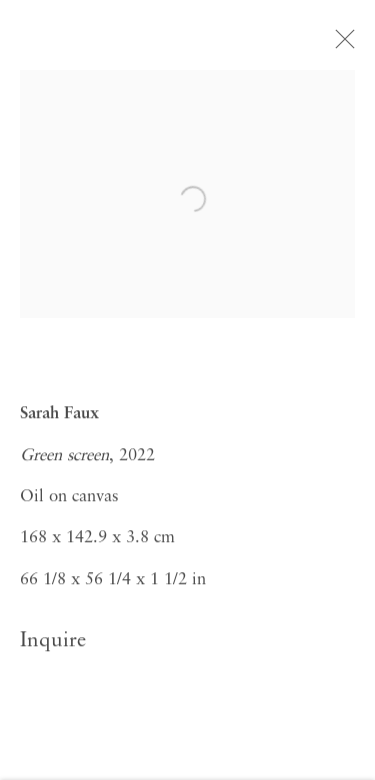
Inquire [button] (53, 644)
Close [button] (345, 45)
